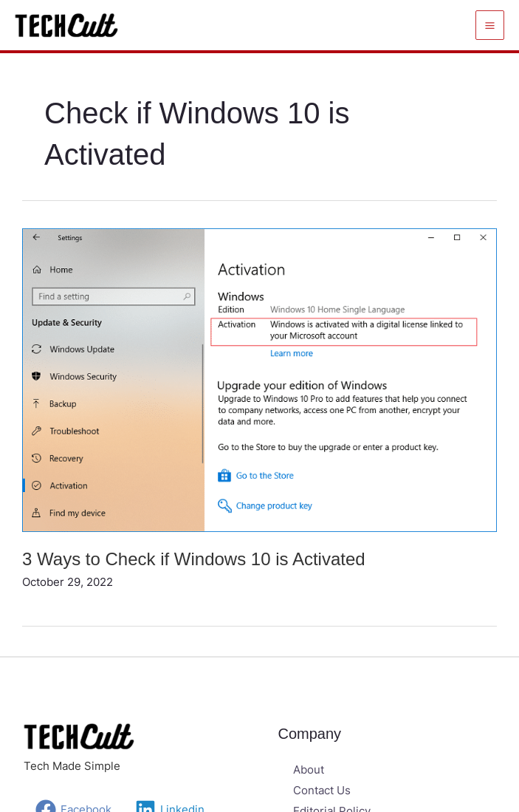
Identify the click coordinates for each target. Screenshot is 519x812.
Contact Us (322, 790)
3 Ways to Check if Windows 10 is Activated (194, 559)
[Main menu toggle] (490, 25)
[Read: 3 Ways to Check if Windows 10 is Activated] (259, 379)
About (309, 770)
